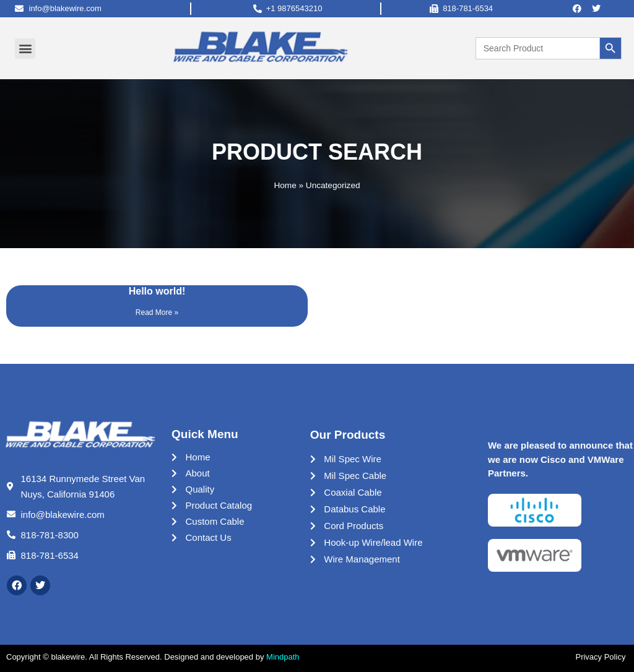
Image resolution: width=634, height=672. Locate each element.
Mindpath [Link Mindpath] (283, 657)
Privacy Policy (601, 657)
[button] (25, 49)
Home (285, 185)
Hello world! (157, 291)
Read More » (157, 312)
